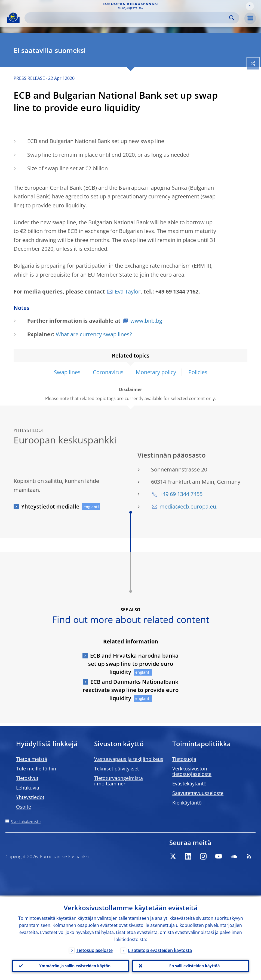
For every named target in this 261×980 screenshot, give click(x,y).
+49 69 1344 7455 (181, 494)
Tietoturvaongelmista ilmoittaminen (119, 781)
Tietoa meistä (32, 759)
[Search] (128, 18)
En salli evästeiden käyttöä (194, 965)
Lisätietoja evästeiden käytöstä (160, 949)
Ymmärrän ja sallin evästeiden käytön (75, 965)
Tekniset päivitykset (116, 769)
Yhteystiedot (30, 797)
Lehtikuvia (28, 788)
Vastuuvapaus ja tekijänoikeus (129, 759)
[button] (250, 6)
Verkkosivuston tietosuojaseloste (192, 771)
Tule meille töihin (36, 769)
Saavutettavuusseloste (198, 793)
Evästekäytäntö (189, 784)
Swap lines (67, 372)
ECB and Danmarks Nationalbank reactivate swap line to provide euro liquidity (131, 690)
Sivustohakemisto (26, 822)
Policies (198, 372)
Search (232, 18)
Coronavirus (108, 372)
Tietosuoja (184, 759)
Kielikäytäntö (187, 803)
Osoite (24, 807)
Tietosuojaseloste (95, 949)
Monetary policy (156, 372)
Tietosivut (27, 778)
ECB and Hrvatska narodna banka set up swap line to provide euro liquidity (133, 664)
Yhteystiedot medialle (50, 506)
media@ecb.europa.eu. (188, 506)
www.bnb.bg (146, 321)
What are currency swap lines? (94, 334)
